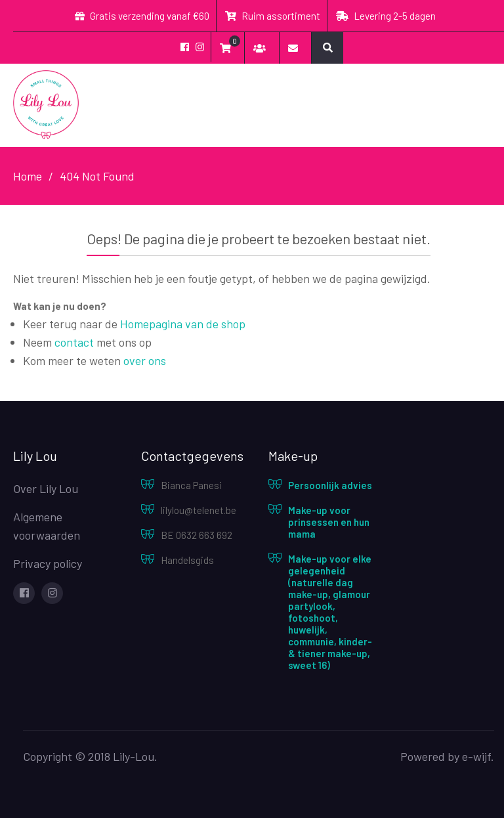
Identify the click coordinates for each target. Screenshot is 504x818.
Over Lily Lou (46, 488)
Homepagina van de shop (183, 324)
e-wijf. (478, 756)
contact (74, 342)
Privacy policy (48, 563)
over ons (145, 360)
